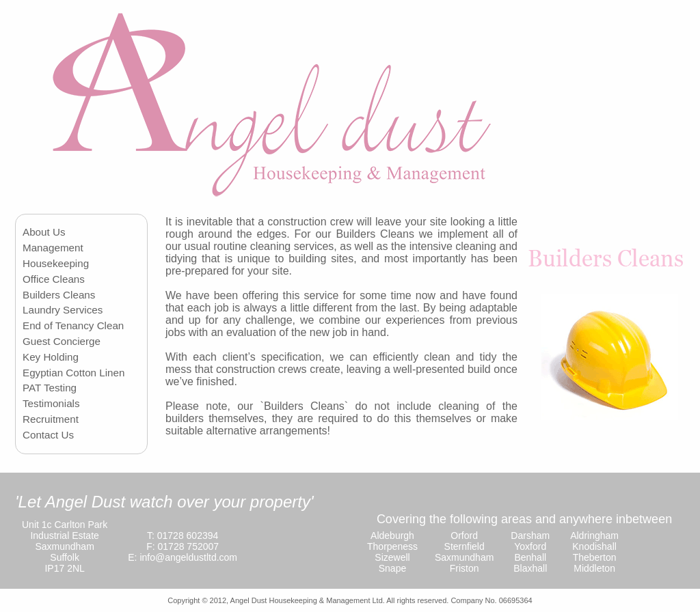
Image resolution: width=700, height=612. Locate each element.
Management (53, 248)
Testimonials (51, 403)
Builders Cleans (59, 295)
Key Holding (51, 357)
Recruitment (51, 419)
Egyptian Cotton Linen (73, 373)
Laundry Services (63, 310)
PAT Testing (50, 388)
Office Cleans (54, 279)
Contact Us (48, 435)
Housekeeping (56, 263)
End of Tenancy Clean (73, 325)
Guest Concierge (62, 341)
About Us (44, 232)
